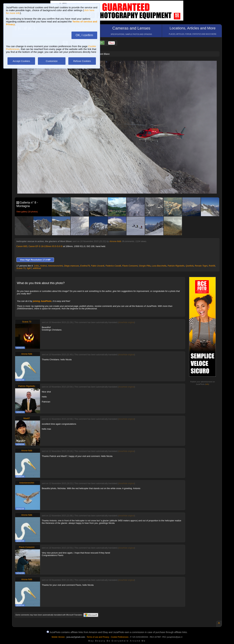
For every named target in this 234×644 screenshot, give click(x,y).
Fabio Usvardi (98, 266)
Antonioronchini (55, 266)
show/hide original (126, 322)
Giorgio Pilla (145, 266)
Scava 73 (21, 268)
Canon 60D (22, 246)
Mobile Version (58, 637)
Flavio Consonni (130, 266)
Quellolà (190, 266)
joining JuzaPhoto (42, 301)
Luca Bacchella (159, 266)
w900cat (37, 268)
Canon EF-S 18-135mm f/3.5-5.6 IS (46, 246)
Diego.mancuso (71, 266)
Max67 (27, 418)
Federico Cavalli (113, 266)
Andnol (43, 266)
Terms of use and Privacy (98, 637)
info (207, 384)
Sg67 (29, 268)
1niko (36, 266)
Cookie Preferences (120, 637)
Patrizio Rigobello (176, 266)
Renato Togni (201, 266)
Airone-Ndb (115, 241)
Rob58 (212, 266)
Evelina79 (85, 266)
